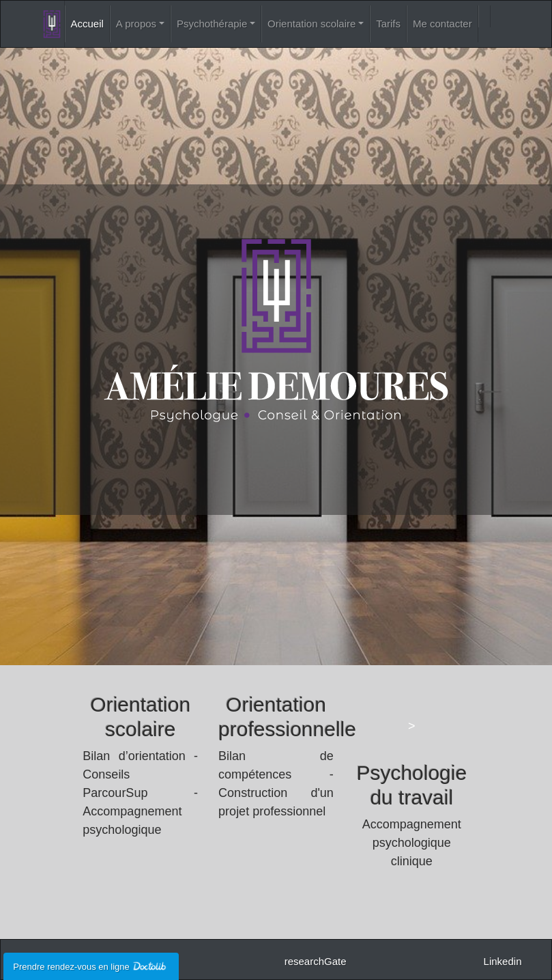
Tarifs (388, 24)
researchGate (316, 961)
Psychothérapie (212, 24)
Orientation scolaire (311, 24)
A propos (136, 24)
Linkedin (503, 961)
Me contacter (442, 24)
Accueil (87, 24)
